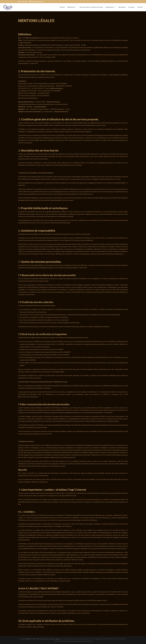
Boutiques (122, 7)
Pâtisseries (71, 7)
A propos (131, 7)
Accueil (62, 7)
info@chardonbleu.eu (56, 88)
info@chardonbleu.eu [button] (61, 112)
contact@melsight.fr (40, 107)
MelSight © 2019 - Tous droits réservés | (38, 639)
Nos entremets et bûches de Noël (91, 7)
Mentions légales (55, 639)
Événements (110, 7)
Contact (140, 7)
